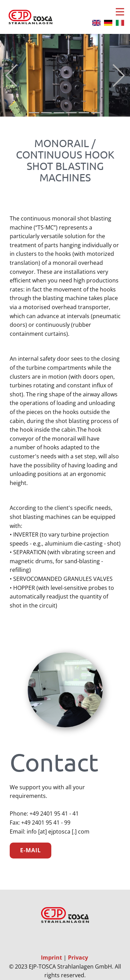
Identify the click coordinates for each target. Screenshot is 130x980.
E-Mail (31, 850)
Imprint (52, 957)
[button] (11, 75)
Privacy (78, 957)
